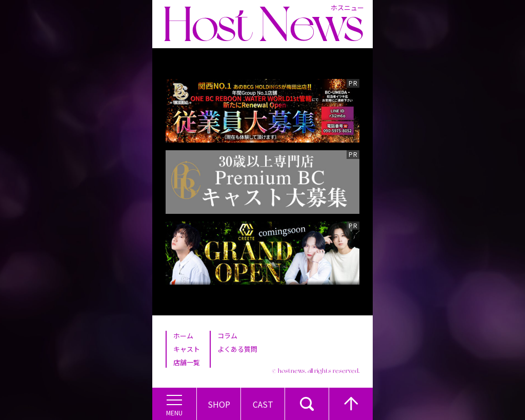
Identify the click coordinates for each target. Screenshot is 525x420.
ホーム (183, 336)
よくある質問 (237, 349)
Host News (263, 24)
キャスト (187, 349)
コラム (227, 336)
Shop (219, 404)
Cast (263, 404)
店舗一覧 (187, 362)
